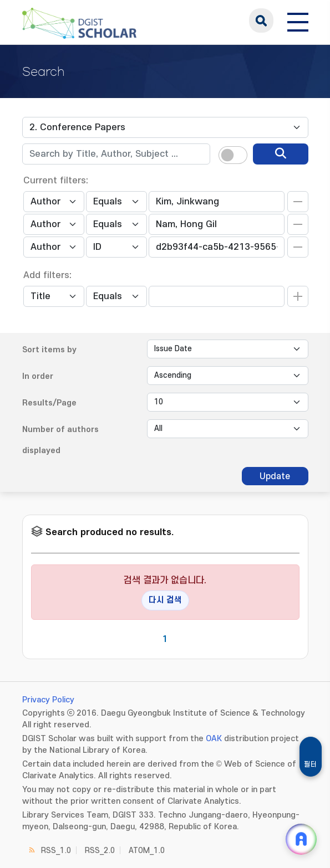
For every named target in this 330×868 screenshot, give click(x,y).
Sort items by (49, 350)
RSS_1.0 (56, 851)
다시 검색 (165, 600)
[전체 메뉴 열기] (298, 20)
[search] (281, 154)
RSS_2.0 (100, 851)
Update (275, 476)
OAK (214, 739)
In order (38, 376)
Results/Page (49, 403)
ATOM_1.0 (147, 851)
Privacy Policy (48, 700)
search (261, 20)
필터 (311, 764)
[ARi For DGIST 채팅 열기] (301, 839)
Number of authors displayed (60, 440)
